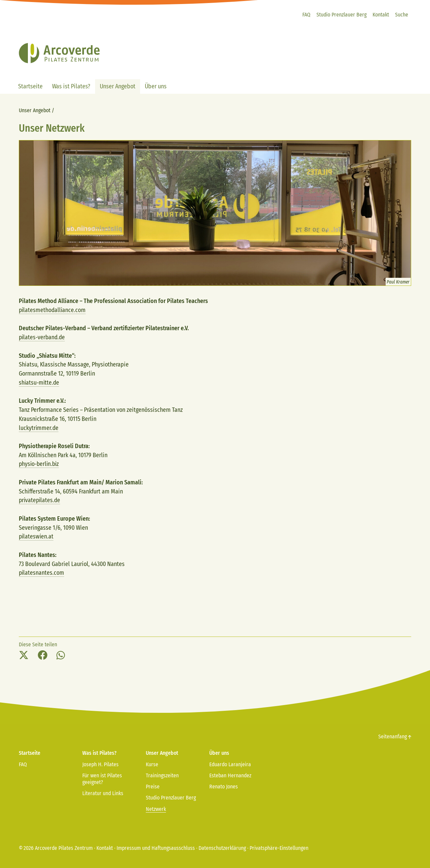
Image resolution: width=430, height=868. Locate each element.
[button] (24, 654)
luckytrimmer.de (39, 427)
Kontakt (105, 846)
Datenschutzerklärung (222, 846)
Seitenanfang (395, 735)
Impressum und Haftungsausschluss (156, 846)
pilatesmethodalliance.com (53, 310)
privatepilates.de (40, 499)
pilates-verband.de (43, 337)
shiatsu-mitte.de (40, 382)
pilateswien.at (37, 535)
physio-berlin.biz (40, 463)
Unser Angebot (35, 110)
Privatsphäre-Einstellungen (279, 846)
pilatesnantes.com (42, 571)
